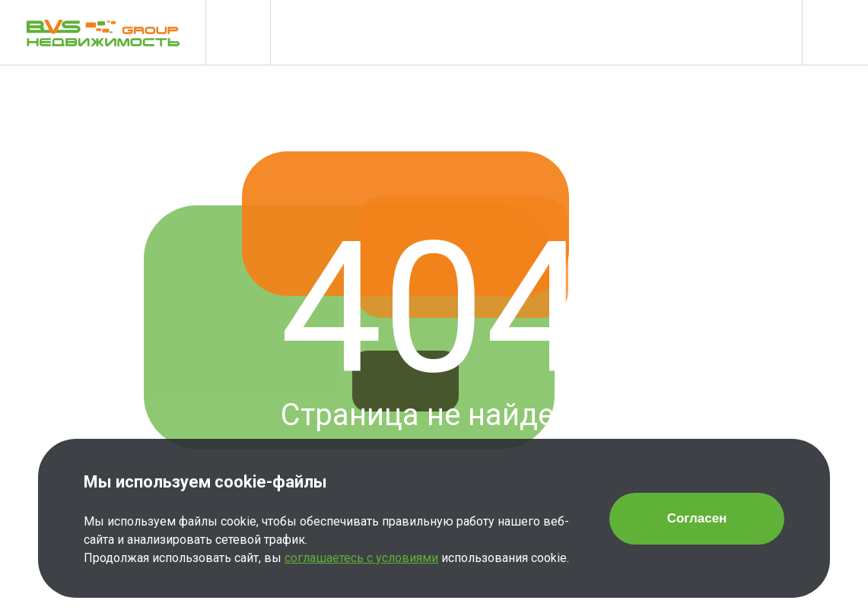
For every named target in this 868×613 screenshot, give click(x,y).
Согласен (697, 518)
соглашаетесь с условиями (361, 558)
